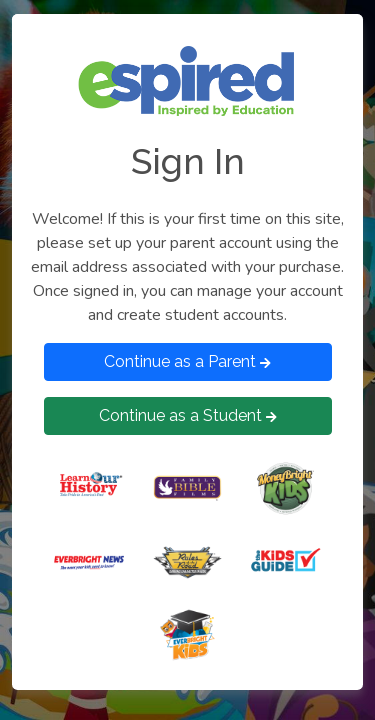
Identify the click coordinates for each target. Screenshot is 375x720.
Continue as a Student (188, 415)
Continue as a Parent (187, 361)
